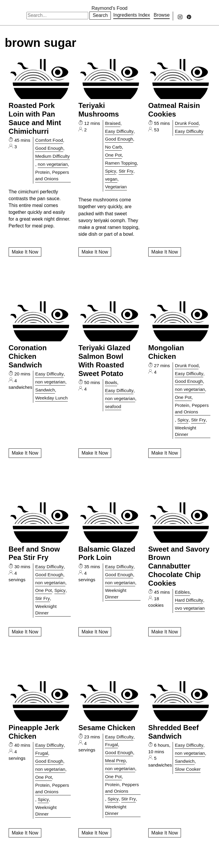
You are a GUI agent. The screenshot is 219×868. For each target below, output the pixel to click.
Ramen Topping (121, 163)
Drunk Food (187, 123)
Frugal (41, 753)
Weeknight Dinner (185, 431)
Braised (113, 123)
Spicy (110, 171)
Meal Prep (115, 761)
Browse (162, 15)
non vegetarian (53, 164)
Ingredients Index (132, 15)
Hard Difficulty (189, 600)
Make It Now (25, 252)
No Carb (113, 147)
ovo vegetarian (190, 608)
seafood (113, 406)
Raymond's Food (109, 8)
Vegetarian (116, 187)
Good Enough (49, 148)
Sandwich (45, 390)
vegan (111, 179)
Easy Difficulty (119, 131)
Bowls (111, 382)
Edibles (182, 592)
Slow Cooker (188, 769)
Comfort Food (49, 140)
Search (100, 15)
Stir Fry (126, 171)
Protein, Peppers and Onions (52, 175)
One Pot (113, 155)
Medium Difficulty (52, 156)
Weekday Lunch (51, 398)
